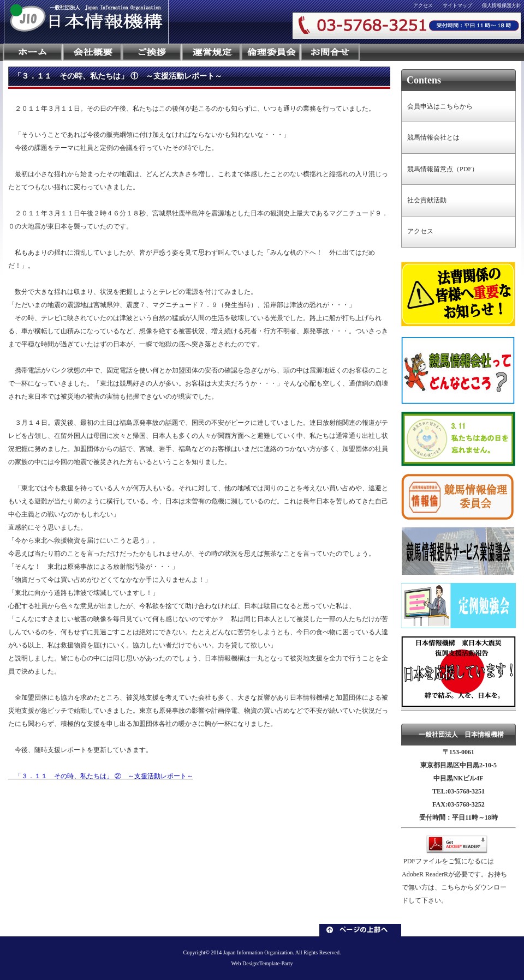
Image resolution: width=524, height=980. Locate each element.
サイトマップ (457, 5)
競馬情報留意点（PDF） (443, 169)
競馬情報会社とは (433, 137)
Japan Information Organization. (259, 952)
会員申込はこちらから (440, 106)
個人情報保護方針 (502, 5)
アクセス (423, 5)
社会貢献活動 (427, 200)
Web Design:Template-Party (262, 963)
